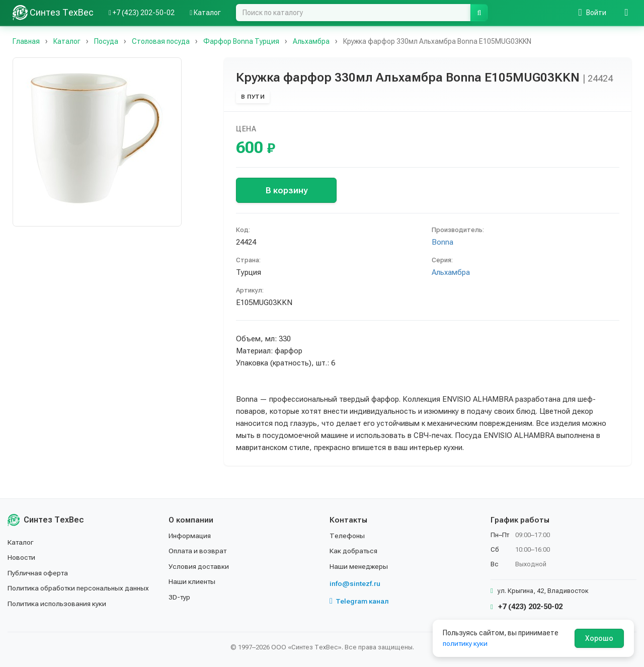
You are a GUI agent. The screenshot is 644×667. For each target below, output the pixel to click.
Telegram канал (359, 601)
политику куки (466, 643)
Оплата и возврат (198, 551)
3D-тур (180, 597)
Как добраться (354, 551)
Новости (22, 557)
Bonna (442, 242)
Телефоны (347, 536)
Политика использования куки (58, 604)
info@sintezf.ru (355, 583)
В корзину (287, 190)
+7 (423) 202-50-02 (527, 607)
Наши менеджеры (359, 566)
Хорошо (599, 638)
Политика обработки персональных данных (79, 588)
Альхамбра (451, 272)
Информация (190, 536)
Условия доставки (199, 566)
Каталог (21, 542)
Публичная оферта (38, 573)
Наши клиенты (192, 581)
